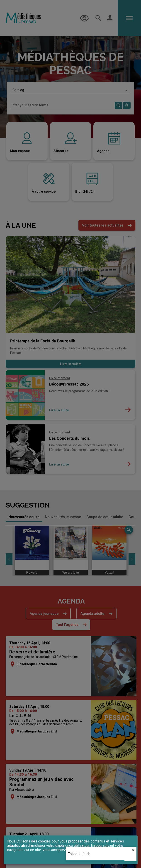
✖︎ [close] (133, 850)
